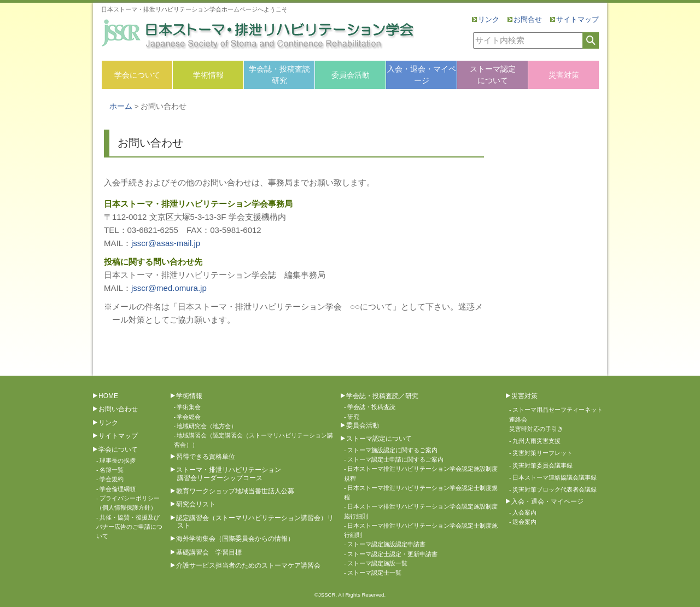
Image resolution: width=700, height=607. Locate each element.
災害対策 (564, 75)
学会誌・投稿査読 (371, 407)
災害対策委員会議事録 (542, 465)
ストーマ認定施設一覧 (377, 563)
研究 (353, 417)
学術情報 (208, 75)
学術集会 (189, 407)
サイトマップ (577, 19)
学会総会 (189, 417)
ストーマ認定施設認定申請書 (386, 544)
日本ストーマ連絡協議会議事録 (555, 477)
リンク (489, 19)
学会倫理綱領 (118, 489)
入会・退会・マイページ (422, 75)
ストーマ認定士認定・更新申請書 (392, 554)
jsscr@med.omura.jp (169, 288)
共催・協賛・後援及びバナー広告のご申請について (129, 527)
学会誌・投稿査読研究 (279, 75)
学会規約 (112, 479)
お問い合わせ (118, 409)
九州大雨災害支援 (536, 441)
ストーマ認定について (493, 75)
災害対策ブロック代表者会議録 (555, 489)
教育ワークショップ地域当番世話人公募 (235, 491)
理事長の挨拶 (118, 460)
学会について (137, 75)
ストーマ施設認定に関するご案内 (392, 450)
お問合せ (528, 19)
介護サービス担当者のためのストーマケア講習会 (248, 565)
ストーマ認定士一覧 (374, 573)
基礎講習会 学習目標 (209, 552)
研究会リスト (196, 504)
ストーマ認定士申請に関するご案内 (395, 459)
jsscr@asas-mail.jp (166, 243)
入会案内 (524, 512)
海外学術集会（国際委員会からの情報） (235, 539)
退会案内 (524, 522)
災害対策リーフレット (542, 453)
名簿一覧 (112, 470)
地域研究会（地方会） (207, 426)
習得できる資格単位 (206, 457)
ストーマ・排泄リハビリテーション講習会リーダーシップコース (229, 474)
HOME (108, 396)
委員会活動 (351, 75)
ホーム (121, 106)
